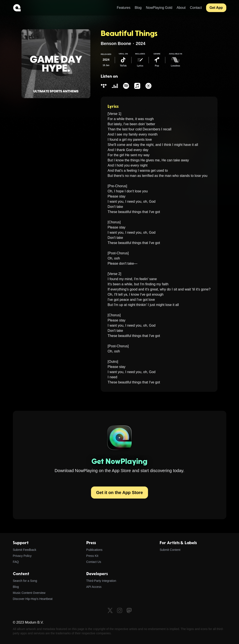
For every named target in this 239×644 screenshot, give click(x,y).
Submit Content (170, 550)
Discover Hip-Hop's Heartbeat (33, 599)
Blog (138, 8)
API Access (94, 587)
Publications (94, 550)
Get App (216, 8)
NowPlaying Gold (159, 8)
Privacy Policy (22, 556)
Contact (196, 8)
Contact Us (94, 562)
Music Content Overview (29, 593)
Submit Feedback (25, 550)
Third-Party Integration (101, 581)
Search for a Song (25, 581)
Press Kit (92, 556)
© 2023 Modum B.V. (28, 622)
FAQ (16, 562)
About (181, 8)
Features (124, 8)
